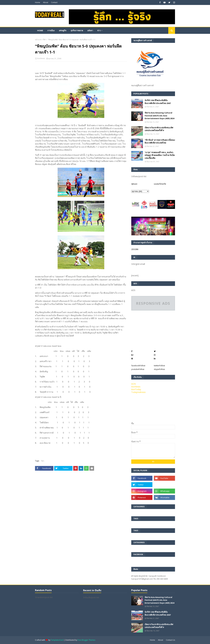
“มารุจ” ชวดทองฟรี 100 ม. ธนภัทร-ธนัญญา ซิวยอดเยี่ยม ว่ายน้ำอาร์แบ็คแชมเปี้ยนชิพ (160, 155)
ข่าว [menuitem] (99, 30)
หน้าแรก (38, 40)
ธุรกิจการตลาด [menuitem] (77, 30)
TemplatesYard (57, 640)
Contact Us (170, 640)
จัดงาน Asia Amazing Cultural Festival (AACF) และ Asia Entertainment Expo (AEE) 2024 (159, 116)
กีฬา (44, 40)
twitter (159, 366)
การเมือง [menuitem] (51, 30)
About (46, 2)
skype (159, 369)
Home (38, 2)
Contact (54, 2)
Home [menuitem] (40, 30)
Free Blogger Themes (86, 640)
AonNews (41, 58)
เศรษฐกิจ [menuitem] (63, 30)
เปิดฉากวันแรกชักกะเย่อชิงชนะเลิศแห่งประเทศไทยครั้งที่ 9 (159, 129)
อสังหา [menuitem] (90, 30)
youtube (138, 369)
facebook (138, 366)
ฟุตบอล (134, 184)
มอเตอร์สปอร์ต (160, 184)
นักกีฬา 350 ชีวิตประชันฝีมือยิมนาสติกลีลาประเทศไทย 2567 (158, 102)
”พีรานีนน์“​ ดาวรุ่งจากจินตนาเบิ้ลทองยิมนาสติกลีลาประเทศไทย (160, 141)
